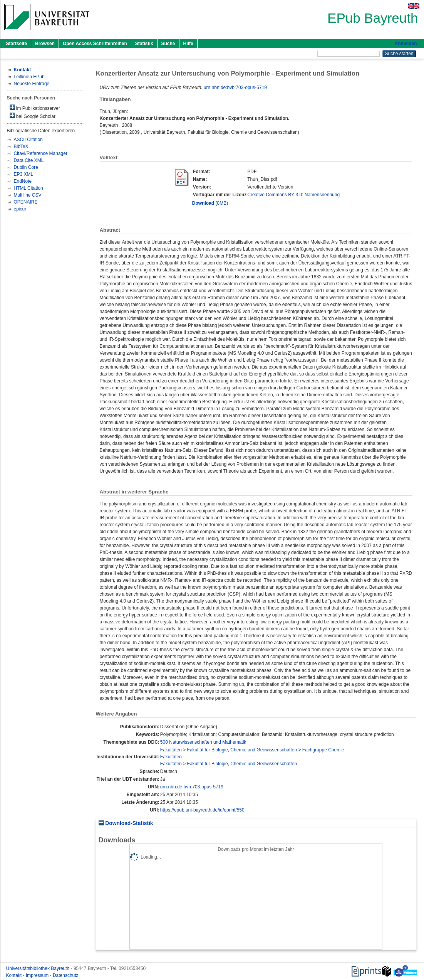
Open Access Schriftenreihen (95, 44)
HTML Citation (28, 188)
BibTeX (21, 146)
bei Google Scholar (33, 116)
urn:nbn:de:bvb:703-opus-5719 (235, 88)
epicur (20, 209)
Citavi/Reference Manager (41, 153)
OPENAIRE (26, 202)
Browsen (45, 44)
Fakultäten (171, 750)
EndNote (23, 181)
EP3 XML (24, 174)
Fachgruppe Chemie (323, 750)
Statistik (144, 44)
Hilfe (188, 44)
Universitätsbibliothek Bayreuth (39, 968)
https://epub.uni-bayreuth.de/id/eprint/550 (202, 810)
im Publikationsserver (35, 108)
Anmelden (406, 44)
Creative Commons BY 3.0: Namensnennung (293, 195)
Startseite (17, 44)
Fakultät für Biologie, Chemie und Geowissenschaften (242, 750)
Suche (168, 44)
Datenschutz (66, 975)
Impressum (38, 975)
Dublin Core (26, 167)
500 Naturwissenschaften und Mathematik (203, 742)
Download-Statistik (126, 823)
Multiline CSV (28, 195)
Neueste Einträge (32, 84)
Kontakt (15, 975)
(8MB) (210, 203)
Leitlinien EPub (29, 77)
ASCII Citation (28, 140)
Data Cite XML (29, 160)
